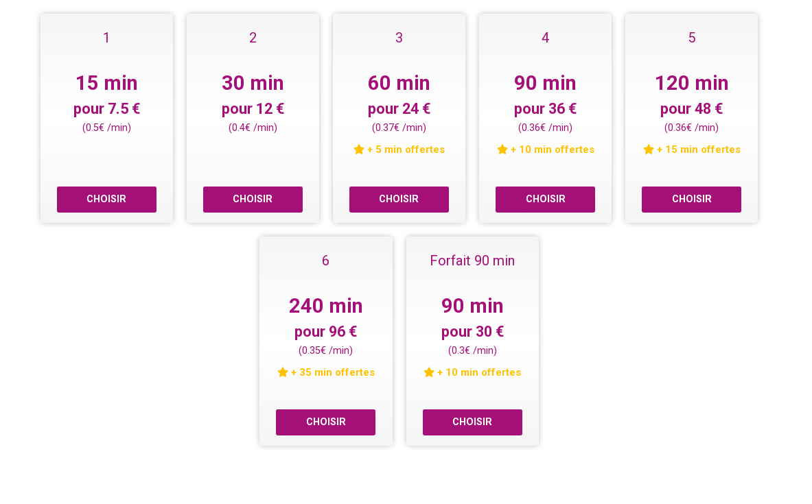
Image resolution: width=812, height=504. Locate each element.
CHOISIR (106, 199)
